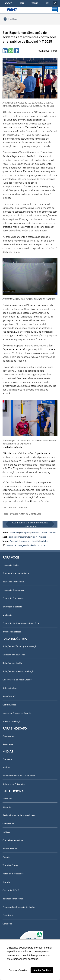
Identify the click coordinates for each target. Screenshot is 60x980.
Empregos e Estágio (12, 607)
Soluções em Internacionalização (18, 671)
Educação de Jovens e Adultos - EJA (21, 623)
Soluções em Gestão (13, 663)
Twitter (44, 532)
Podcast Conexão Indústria (16, 573)
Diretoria (7, 807)
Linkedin (35, 532)
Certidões (7, 924)
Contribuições (9, 705)
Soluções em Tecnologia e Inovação (20, 646)
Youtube (52, 532)
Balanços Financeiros (13, 899)
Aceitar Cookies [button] (42, 970)
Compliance (8, 823)
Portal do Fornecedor (13, 873)
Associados (8, 736)
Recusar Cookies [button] (18, 970)
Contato (6, 882)
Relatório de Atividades (14, 784)
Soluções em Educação (14, 654)
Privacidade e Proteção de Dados (19, 907)
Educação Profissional (13, 581)
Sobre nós (8, 798)
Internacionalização (12, 632)
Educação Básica (11, 565)
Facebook (14, 532)
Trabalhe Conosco (11, 865)
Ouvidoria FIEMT (11, 890)
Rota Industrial (10, 688)
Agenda (6, 857)
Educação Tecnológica (13, 590)
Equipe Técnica (10, 848)
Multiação (7, 615)
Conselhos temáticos (13, 840)
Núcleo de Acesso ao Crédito (17, 713)
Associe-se (8, 744)
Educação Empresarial (13, 598)
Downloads (8, 915)
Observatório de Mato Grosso (17, 680)
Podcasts (7, 759)
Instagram (25, 532)
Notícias (13, 19)
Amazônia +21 (9, 696)
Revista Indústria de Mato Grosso (19, 775)
